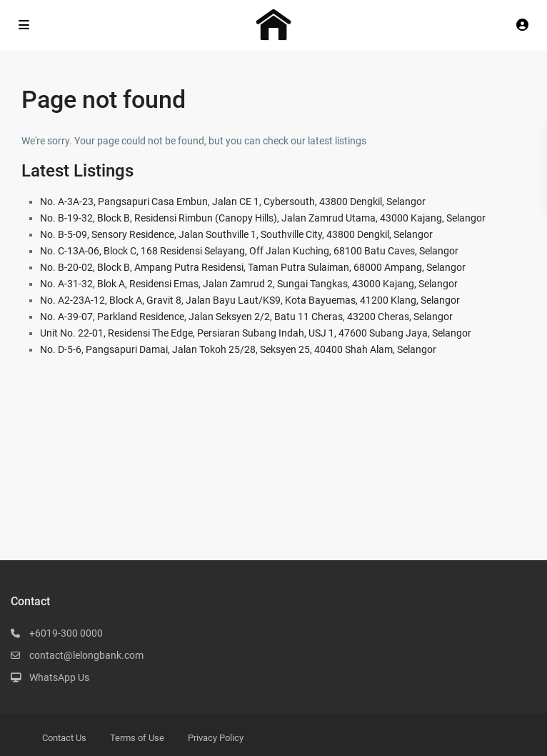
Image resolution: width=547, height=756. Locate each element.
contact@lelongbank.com (86, 655)
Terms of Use (137, 738)
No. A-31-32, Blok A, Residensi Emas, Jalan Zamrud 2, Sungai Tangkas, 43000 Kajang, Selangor (249, 284)
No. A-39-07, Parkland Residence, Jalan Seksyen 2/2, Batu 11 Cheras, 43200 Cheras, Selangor (246, 317)
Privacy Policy (216, 738)
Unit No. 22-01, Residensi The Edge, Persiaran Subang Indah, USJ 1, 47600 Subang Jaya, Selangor (256, 333)
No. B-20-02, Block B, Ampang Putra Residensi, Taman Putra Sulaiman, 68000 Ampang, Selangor (253, 267)
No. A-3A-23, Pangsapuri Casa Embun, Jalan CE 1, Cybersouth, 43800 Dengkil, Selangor (233, 202)
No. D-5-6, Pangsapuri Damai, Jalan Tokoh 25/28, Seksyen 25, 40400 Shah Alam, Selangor (238, 349)
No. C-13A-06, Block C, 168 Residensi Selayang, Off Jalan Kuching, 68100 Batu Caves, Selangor (249, 251)
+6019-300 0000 (66, 633)
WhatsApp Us (59, 677)
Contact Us (64, 738)
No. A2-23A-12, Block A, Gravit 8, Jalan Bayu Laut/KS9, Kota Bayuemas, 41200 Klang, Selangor (250, 300)
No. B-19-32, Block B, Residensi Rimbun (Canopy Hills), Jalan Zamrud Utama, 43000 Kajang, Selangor (263, 218)
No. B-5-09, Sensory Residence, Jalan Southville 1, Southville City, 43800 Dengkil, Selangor (236, 234)
